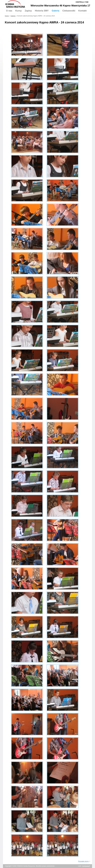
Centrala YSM (82, 2)
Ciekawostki (69, 11)
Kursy (18, 11)
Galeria (55, 11)
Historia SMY (42, 11)
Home (7, 16)
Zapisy (28, 11)
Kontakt (82, 11)
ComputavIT (86, 866)
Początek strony (83, 861)
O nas (9, 11)
